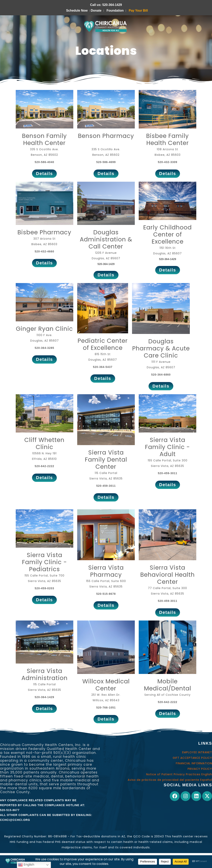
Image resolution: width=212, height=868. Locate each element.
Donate (96, 11)
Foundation (115, 11)
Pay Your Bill (138, 11)
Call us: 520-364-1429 (106, 5)
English (26, 865)
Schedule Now (77, 11)
